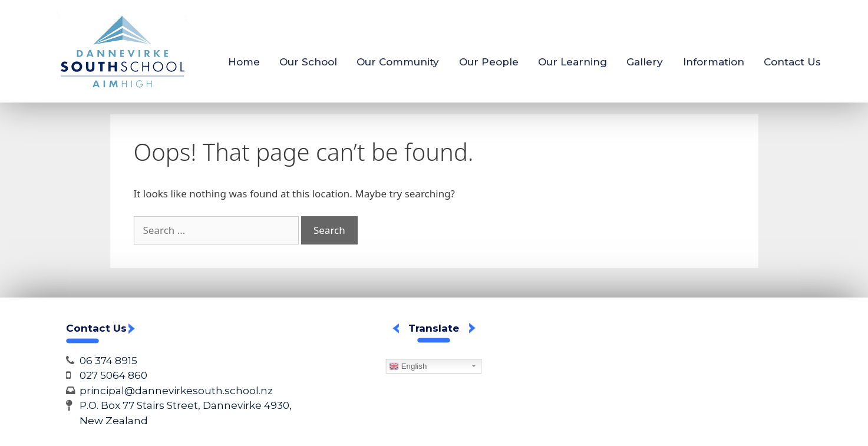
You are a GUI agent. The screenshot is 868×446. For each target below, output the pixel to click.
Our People (489, 62)
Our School (308, 62)
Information (714, 62)
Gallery (645, 62)
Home (244, 62)
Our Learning (572, 62)
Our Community (398, 62)
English (408, 366)
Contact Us (792, 62)
